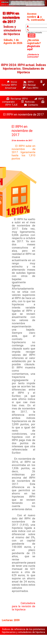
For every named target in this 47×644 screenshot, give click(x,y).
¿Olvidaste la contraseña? (33, 56)
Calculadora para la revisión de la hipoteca (24, 606)
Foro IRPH (31, 88)
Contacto (32, 105)
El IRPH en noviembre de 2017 (22, 131)
